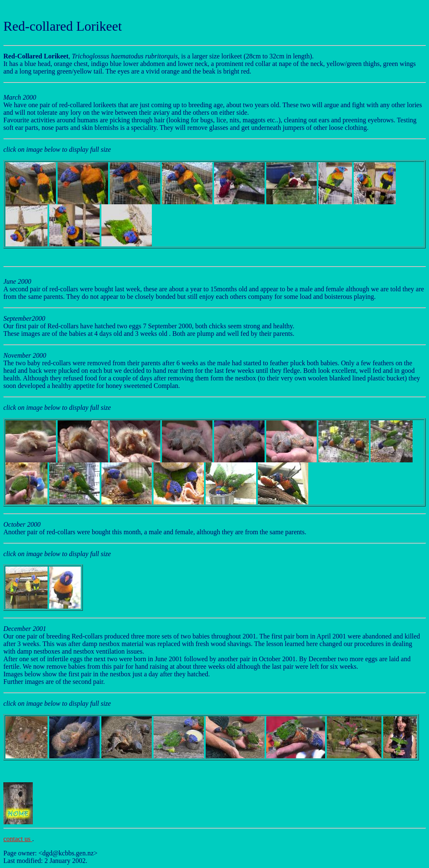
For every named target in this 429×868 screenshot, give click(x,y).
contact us (18, 839)
